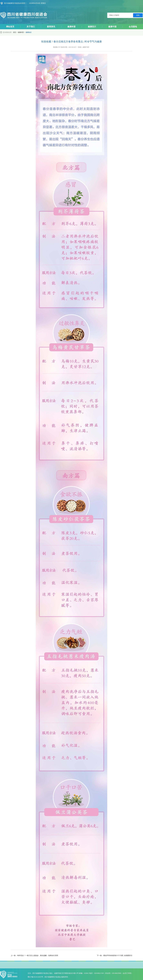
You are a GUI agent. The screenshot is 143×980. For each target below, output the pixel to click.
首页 (15, 32)
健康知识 (29, 32)
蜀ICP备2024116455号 (35, 977)
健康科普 (21, 32)
